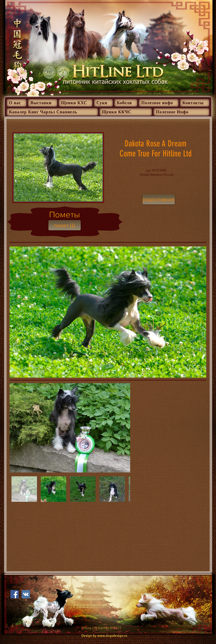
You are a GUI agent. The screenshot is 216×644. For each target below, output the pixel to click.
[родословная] (159, 199)
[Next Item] (123, 428)
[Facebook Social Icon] (15, 594)
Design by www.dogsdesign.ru (104, 636)
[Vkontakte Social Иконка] (26, 594)
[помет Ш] (65, 225)
